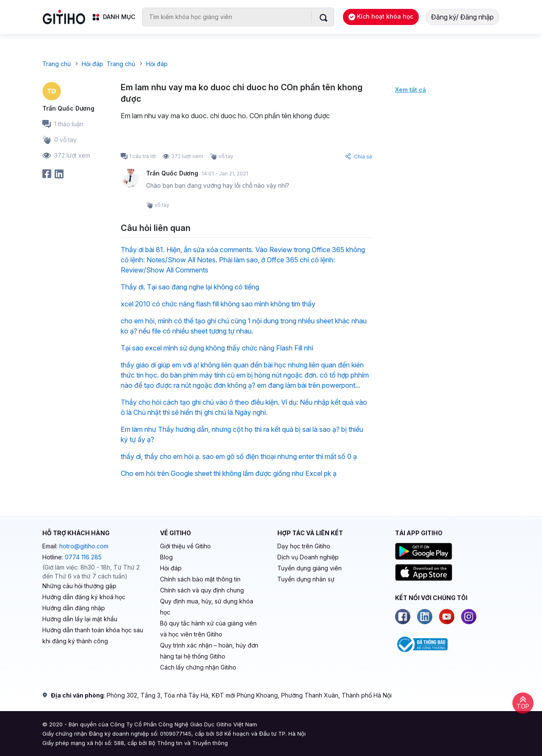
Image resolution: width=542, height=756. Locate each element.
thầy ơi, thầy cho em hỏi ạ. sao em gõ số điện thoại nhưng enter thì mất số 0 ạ (239, 456)
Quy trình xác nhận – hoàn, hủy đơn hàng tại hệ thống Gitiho (209, 651)
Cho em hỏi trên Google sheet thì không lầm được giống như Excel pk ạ (229, 473)
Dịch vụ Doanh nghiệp (308, 557)
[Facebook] (403, 617)
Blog (166, 557)
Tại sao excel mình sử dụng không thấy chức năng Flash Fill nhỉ (217, 348)
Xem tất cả (411, 90)
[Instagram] (469, 617)
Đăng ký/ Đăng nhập (462, 17)
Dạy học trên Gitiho (304, 546)
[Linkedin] (425, 617)
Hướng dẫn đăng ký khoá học (84, 597)
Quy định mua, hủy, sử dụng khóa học (207, 607)
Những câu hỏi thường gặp (79, 586)
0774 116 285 (83, 557)
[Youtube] (447, 617)
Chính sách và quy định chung (202, 590)
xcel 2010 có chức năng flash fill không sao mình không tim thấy (218, 304)
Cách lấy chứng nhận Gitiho (198, 667)
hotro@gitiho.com (84, 546)
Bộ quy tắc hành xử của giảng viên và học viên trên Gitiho (208, 629)
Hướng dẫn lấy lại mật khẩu (80, 619)
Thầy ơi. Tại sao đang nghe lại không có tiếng (190, 287)
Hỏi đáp (171, 568)
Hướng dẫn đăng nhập (74, 608)
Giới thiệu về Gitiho (185, 546)
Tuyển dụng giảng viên (310, 568)
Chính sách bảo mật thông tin (200, 579)
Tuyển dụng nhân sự (306, 579)
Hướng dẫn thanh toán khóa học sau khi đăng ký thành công (93, 635)
